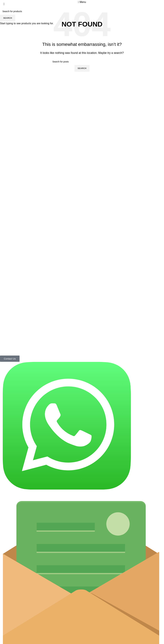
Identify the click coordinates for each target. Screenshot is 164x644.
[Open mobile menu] (82, 2)
